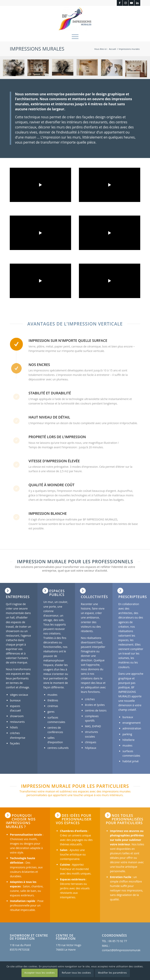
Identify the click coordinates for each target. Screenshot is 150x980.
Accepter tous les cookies (40, 973)
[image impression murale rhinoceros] (15, 69)
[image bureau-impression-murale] (40, 69)
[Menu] (75, 36)
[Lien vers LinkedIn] (137, 3)
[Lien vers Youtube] (131, 3)
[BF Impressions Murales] (75, 19)
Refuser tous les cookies (76, 973)
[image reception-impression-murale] (138, 69)
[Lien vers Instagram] (125, 3)
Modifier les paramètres (112, 973)
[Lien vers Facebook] (120, 3)
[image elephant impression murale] (64, 69)
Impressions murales (37, 49)
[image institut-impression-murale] (89, 69)
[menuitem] (75, 36)
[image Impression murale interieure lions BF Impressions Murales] (113, 69)
